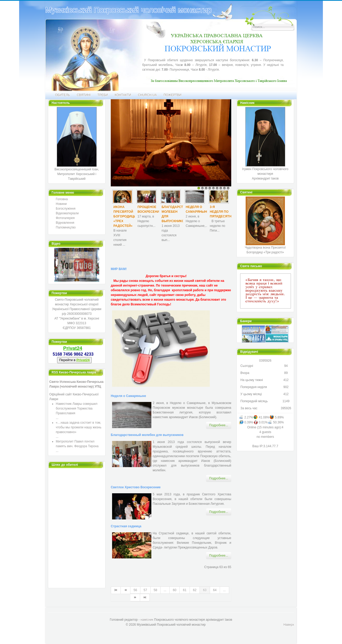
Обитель (62, 95)
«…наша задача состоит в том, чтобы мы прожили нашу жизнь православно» (79, 427)
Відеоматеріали (67, 213)
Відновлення (65, 223)
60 (175, 590)
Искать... (240, 6)
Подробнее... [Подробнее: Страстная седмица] (219, 556)
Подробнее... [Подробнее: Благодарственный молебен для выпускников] (219, 478)
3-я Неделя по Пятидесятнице (224, 212)
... (165, 590)
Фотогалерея (65, 218)
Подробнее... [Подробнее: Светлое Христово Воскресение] (219, 512)
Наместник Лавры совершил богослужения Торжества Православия (77, 408)
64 (215, 590)
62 (195, 590)
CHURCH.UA (147, 95)
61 (184, 590)
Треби (103, 95)
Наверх (289, 625)
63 (205, 590)
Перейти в (74, 360)
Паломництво (66, 227)
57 (145, 590)
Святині (84, 95)
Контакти (123, 95)
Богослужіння (66, 209)
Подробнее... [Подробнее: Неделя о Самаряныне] (219, 425)
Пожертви (172, 95)
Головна (62, 199)
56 (135, 590)
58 (155, 590)
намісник (147, 620)
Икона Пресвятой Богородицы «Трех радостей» (125, 216)
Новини (61, 204)
